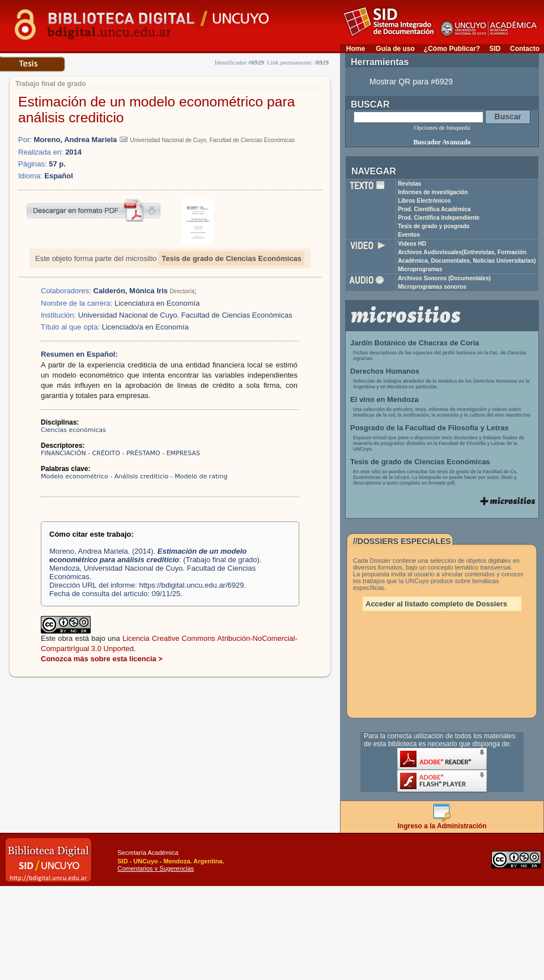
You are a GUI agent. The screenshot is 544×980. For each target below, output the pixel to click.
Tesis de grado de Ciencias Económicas (231, 258)
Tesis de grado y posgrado (434, 226)
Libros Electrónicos (424, 201)
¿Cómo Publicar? (452, 49)
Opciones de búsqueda (442, 127)
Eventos (409, 235)
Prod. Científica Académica (434, 209)
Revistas (409, 184)
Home (356, 49)
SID (495, 49)
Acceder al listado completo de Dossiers (436, 604)
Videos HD (412, 244)
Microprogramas (420, 269)
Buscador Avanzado (442, 142)
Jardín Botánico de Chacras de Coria (415, 343)
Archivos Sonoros (444, 278)
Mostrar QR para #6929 (411, 82)
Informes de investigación (433, 192)
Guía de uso (395, 49)
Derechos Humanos (385, 371)
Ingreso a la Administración (442, 823)
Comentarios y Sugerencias (156, 868)
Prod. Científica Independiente (439, 218)
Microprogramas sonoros (432, 287)
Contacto (525, 49)
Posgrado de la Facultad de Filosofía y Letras (430, 428)
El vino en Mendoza (384, 399)
